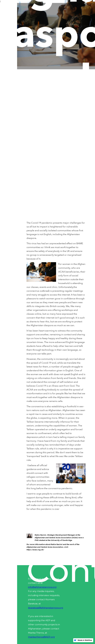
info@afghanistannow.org (42, 587)
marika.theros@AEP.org (41, 637)
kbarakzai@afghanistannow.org (46, 608)
